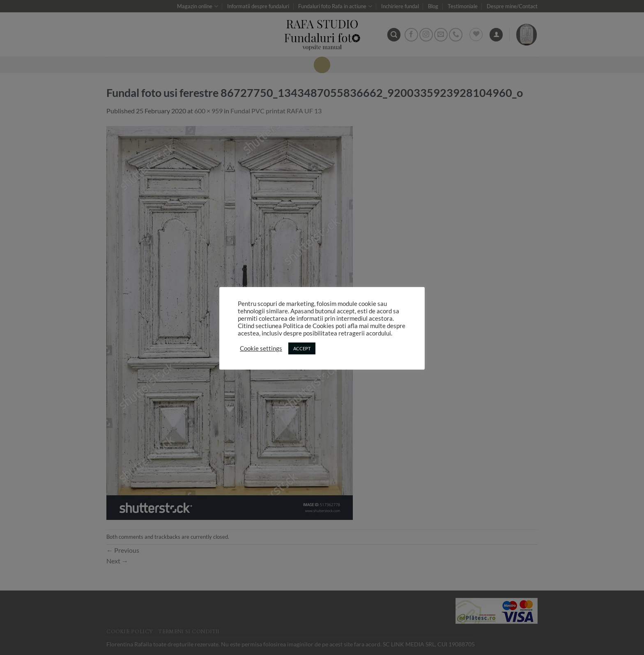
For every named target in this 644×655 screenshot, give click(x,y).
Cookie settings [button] (261, 348)
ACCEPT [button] (302, 348)
